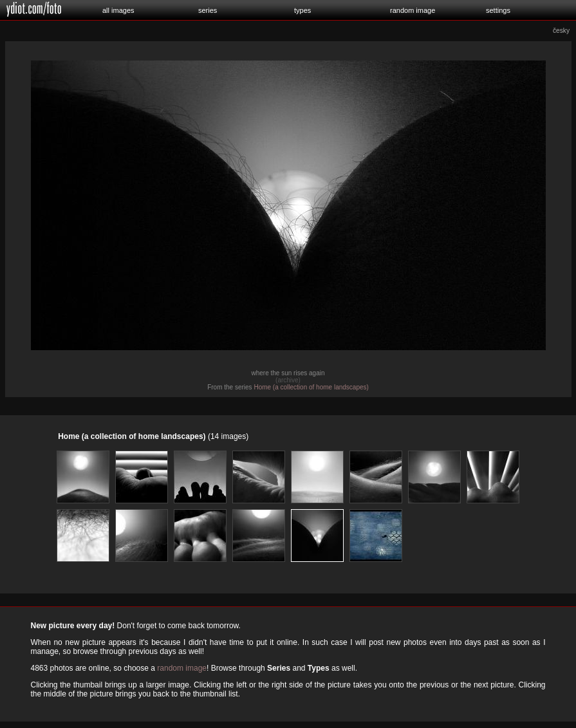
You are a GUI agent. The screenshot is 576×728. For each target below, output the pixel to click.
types (302, 10)
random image (413, 10)
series (208, 10)
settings (498, 10)
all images (118, 10)
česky (561, 31)
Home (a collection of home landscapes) (311, 387)
